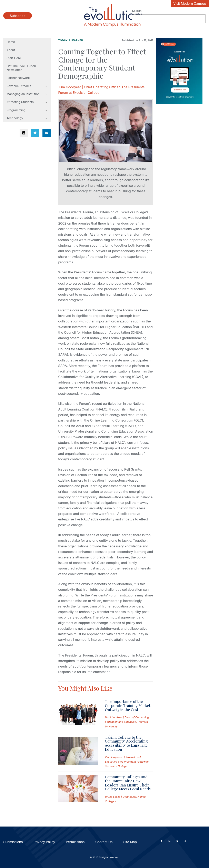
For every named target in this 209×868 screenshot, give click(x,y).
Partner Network (18, 78)
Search (137, 11)
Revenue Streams (27, 86)
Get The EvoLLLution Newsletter (21, 68)
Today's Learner (71, 40)
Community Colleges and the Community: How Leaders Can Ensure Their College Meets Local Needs (128, 783)
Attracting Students (27, 102)
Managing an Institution (27, 94)
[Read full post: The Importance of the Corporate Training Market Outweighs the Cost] (78, 714)
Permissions (75, 842)
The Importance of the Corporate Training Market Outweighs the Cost (128, 706)
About (11, 50)
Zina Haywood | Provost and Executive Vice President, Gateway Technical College (127, 762)
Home (11, 42)
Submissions (13, 842)
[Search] (169, 19)
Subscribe (18, 16)
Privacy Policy (44, 842)
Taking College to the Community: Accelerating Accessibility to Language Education (126, 743)
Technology (27, 118)
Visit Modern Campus (190, 3)
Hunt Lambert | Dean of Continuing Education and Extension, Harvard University (127, 722)
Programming (27, 110)
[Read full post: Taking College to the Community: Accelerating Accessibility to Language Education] (78, 752)
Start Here (14, 58)
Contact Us (104, 842)
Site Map (130, 842)
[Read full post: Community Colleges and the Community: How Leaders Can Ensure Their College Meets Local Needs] (78, 789)
